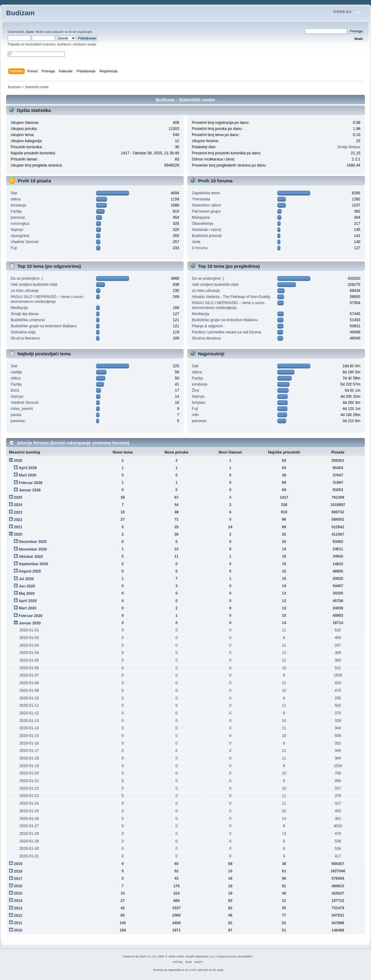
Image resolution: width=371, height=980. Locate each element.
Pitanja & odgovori (207, 326)
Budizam (20, 13)
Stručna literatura (25, 338)
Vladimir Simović (25, 242)
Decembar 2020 (33, 542)
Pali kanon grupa (206, 211)
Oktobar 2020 (31, 557)
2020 (18, 534)
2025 (18, 497)
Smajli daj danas (25, 314)
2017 (18, 879)
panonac (18, 217)
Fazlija (16, 211)
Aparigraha (20, 236)
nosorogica (20, 224)
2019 (18, 864)
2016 (18, 886)
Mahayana (201, 217)
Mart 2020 (27, 608)
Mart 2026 (27, 475)
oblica (16, 199)
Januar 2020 (30, 623)
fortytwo (199, 403)
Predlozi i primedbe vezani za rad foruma (227, 332)
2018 (18, 871)
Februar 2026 (31, 483)
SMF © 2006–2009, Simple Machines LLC (186, 956)
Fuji (14, 248)
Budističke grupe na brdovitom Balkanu (44, 326)
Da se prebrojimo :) (27, 278)
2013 (18, 908)
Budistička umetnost (28, 320)
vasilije (16, 372)
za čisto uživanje (25, 291)
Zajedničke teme (206, 193)
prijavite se (60, 32)
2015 (18, 893)
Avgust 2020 (30, 571)
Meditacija (19, 308)
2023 (18, 512)
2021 (18, 527)
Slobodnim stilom (206, 205)
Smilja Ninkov (349, 147)
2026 (18, 461)
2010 (18, 930)
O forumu (200, 248)
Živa (196, 390)
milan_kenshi (22, 409)
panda (16, 415)
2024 (18, 505)
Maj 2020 (27, 594)
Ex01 (15, 390)
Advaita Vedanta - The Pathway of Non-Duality (231, 297)
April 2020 (28, 601)
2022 (18, 520)
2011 (18, 923)
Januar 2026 (30, 490)
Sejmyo (17, 230)
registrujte (85, 32)
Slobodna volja (23, 332)
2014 (18, 901)
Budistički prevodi (207, 236)
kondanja (18, 205)
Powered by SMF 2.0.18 (139, 956)
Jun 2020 (27, 586)
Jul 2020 (26, 579)
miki (195, 415)
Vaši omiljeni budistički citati (34, 285)
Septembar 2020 (33, 564)
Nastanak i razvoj (207, 230)
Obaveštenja (203, 224)
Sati (14, 193)
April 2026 (28, 468)
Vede (196, 242)
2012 (18, 916)
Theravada (201, 199)
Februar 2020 (31, 616)
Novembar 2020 (33, 549)
